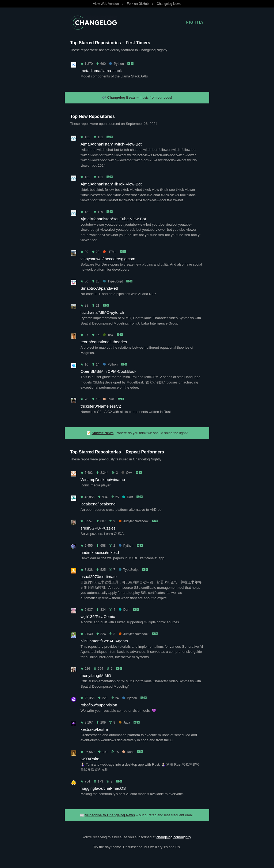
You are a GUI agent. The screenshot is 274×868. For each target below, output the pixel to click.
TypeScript (113, 281)
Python (116, 64)
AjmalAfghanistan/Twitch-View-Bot (111, 144)
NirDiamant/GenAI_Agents (104, 641)
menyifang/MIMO (96, 675)
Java (124, 722)
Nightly (195, 22)
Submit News (103, 433)
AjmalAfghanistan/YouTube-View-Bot (113, 219)
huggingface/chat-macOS (103, 788)
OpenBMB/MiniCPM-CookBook (108, 371)
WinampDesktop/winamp (103, 480)
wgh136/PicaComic (98, 616)
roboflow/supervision (99, 705)
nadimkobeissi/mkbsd (100, 552)
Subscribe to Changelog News (110, 815)
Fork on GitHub (138, 4)
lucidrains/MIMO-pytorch (102, 312)
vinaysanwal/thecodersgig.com (108, 259)
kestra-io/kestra (94, 729)
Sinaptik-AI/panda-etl (99, 288)
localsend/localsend (98, 504)
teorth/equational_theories (104, 342)
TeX (108, 335)
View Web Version (106, 4)
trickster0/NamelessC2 (101, 406)
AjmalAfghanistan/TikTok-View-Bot (111, 184)
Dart (128, 497)
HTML (110, 252)
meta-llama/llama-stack (101, 71)
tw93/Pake (90, 759)
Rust (109, 399)
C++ (127, 473)
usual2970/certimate (99, 577)
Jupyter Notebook (134, 521)
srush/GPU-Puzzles (98, 528)
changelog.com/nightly (174, 837)
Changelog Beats (121, 97)
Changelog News (169, 4)
